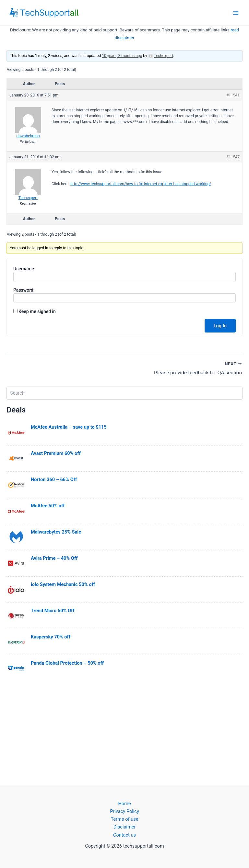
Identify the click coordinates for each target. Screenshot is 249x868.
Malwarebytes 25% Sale (56, 532)
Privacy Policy (124, 812)
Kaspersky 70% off (51, 637)
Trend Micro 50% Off (53, 611)
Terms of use (125, 819)
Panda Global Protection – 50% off (67, 663)
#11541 (233, 95)
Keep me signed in (37, 311)
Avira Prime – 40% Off (54, 558)
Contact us (124, 835)
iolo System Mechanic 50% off (63, 585)
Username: (24, 269)
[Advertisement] (124, 733)
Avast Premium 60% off (56, 454)
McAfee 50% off (48, 506)
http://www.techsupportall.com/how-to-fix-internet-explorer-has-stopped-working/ (141, 184)
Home (124, 804)
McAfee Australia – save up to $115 (69, 427)
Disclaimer (125, 827)
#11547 (233, 157)
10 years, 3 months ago (122, 56)
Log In (220, 326)
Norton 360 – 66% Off (54, 480)
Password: (24, 290)
